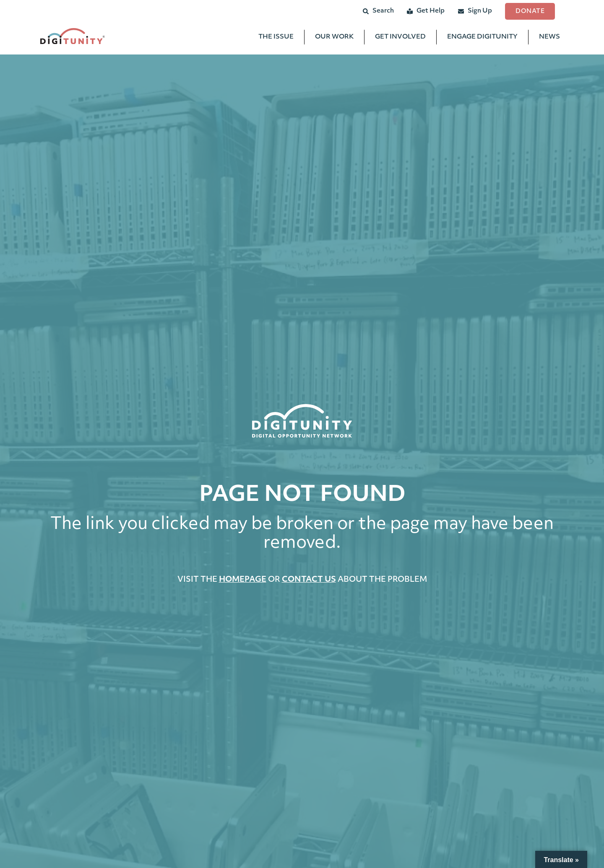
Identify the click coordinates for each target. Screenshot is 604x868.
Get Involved (400, 38)
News (549, 38)
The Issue (276, 38)
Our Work (334, 38)
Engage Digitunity (482, 38)
